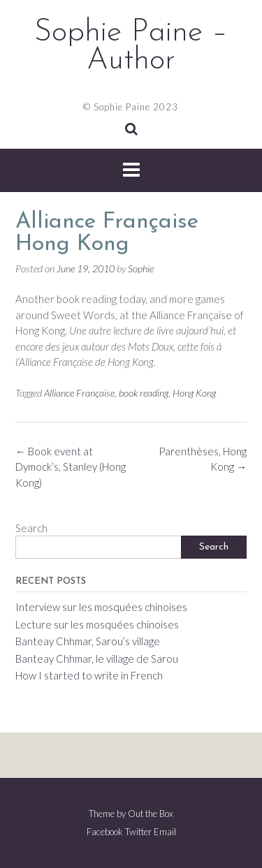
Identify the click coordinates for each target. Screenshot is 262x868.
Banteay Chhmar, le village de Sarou (97, 659)
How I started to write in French (89, 675)
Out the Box (151, 814)
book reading (144, 393)
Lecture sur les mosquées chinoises (97, 624)
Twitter (138, 832)
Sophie (141, 269)
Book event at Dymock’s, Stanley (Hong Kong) (71, 467)
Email (165, 832)
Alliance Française (79, 393)
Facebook (105, 832)
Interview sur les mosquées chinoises (101, 607)
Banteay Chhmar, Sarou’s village (88, 641)
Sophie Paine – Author (131, 47)
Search (31, 528)
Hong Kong (194, 393)
